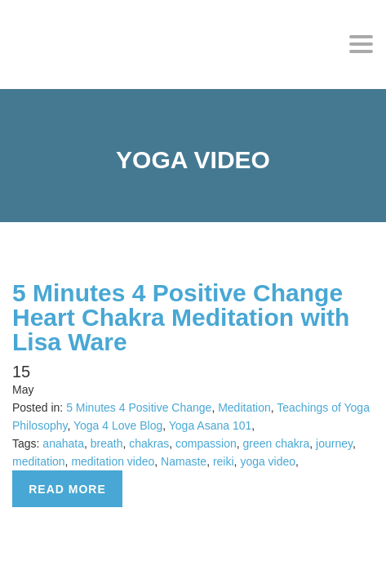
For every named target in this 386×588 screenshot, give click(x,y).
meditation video (113, 461)
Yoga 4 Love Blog (118, 425)
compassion (206, 443)
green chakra (277, 443)
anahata (63, 443)
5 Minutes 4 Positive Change (139, 408)
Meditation (244, 408)
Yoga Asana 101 (210, 425)
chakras (149, 443)
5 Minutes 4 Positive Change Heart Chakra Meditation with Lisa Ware (181, 317)
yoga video (268, 461)
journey (334, 443)
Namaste (184, 461)
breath (107, 443)
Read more (67, 489)
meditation (39, 461)
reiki (224, 461)
